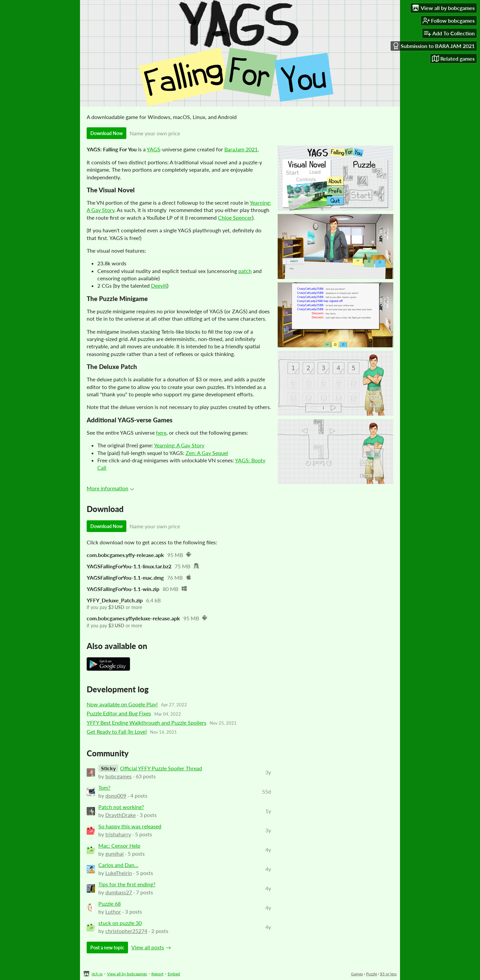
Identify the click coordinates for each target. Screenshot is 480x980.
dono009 (116, 795)
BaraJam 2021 (241, 149)
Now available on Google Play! (122, 704)
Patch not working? (121, 807)
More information (110, 488)
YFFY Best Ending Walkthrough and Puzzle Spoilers (146, 722)
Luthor (113, 911)
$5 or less (388, 974)
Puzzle (371, 974)
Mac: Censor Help (119, 845)
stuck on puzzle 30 (120, 923)
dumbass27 (119, 892)
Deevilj (159, 285)
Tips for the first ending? (127, 884)
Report (157, 974)
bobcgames (118, 776)
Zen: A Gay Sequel (207, 453)
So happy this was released (130, 826)
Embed (174, 974)
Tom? (104, 787)
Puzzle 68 (109, 903)
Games (357, 974)
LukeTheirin (119, 873)
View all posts (148, 947)
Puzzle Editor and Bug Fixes (119, 713)
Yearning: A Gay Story (179, 445)
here (161, 432)
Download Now (106, 133)
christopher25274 (126, 931)
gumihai (114, 853)
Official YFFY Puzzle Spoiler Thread (161, 768)
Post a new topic (107, 947)
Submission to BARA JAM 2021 (433, 46)
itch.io (97, 974)
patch (245, 271)
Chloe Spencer (235, 217)
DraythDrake (120, 815)
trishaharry (118, 834)
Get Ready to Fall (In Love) (117, 731)
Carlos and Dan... (118, 865)
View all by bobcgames (127, 974)
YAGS (153, 149)
